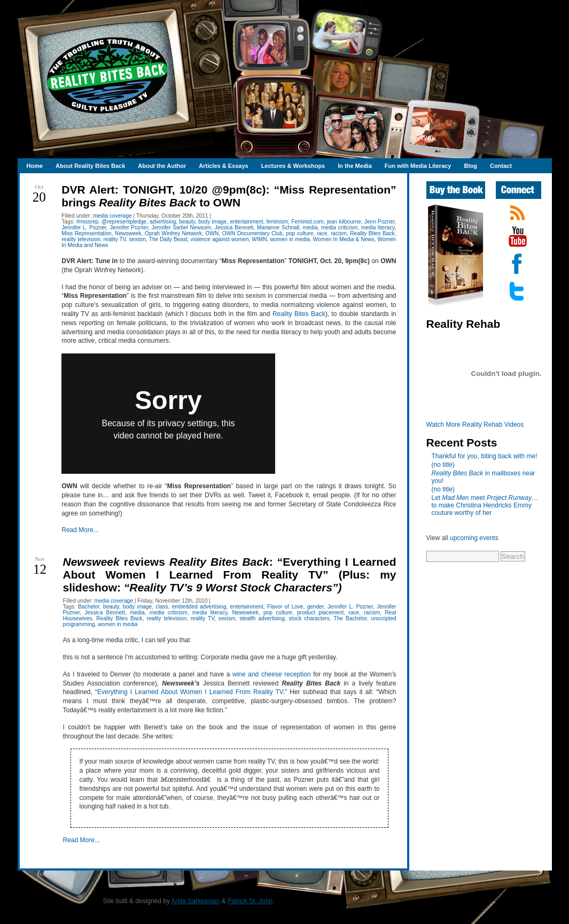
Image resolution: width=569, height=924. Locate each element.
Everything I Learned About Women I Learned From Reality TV (190, 692)
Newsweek (128, 233)
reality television (81, 239)
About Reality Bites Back (90, 166)
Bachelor (89, 607)
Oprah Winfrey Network (173, 233)
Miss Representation (87, 233)
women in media (290, 239)
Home (35, 166)
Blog (470, 166)
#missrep (87, 222)
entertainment (246, 222)
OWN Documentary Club (252, 233)
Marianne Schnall (278, 228)
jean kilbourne (344, 222)
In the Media (355, 166)
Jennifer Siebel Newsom (182, 228)
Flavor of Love (285, 607)
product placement (320, 613)
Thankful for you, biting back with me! (485, 456)
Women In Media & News (344, 239)
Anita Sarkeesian (196, 901)
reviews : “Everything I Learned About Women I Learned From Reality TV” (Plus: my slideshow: (229, 575)
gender (315, 607)
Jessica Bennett (234, 228)
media (310, 228)
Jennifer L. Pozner (84, 228)
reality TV (115, 239)
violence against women (220, 239)
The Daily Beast (168, 239)
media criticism (339, 228)
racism (339, 233)
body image (212, 222)
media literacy (378, 228)
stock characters (309, 618)
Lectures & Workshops (293, 166)
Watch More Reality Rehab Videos (475, 425)
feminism (277, 222)
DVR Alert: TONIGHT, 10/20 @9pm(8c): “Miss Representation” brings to (229, 196)
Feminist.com (307, 222)
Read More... (80, 530)
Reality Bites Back (372, 233)
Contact (501, 166)
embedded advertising (199, 607)
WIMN (259, 239)
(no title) (443, 465)
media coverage (112, 216)
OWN (212, 233)
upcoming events (474, 538)
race (322, 233)
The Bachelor (350, 618)
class (162, 607)
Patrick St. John (250, 901)
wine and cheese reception (272, 674)
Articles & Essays (223, 166)
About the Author (162, 166)
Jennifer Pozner (129, 228)
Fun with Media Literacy (418, 166)
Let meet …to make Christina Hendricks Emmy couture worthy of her (485, 505)
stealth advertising (262, 618)
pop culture (299, 233)
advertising (163, 222)
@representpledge (124, 222)
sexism (137, 239)
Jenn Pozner (380, 222)
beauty (187, 222)
